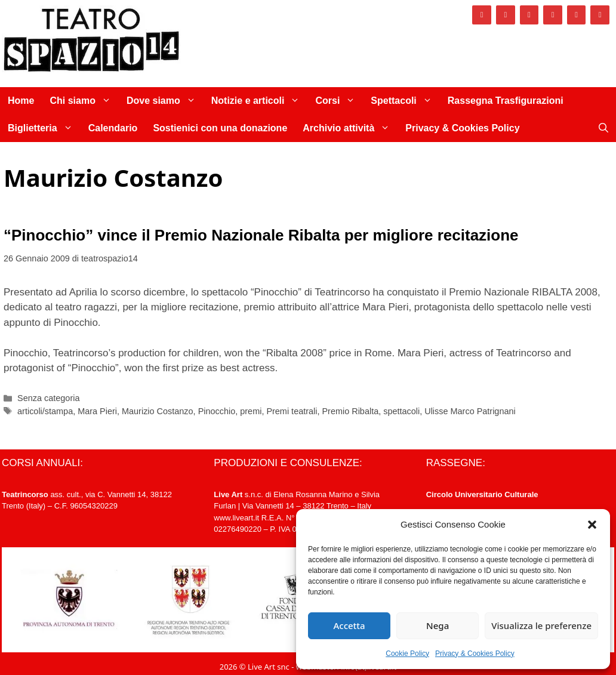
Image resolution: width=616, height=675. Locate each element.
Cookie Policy (407, 654)
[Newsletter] (600, 15)
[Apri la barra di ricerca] (603, 128)
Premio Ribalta (350, 411)
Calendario (113, 128)
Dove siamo (165, 101)
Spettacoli (405, 101)
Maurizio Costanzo (158, 411)
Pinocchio (217, 411)
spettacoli (401, 411)
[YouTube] (577, 15)
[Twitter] (529, 15)
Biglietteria (44, 128)
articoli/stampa (45, 411)
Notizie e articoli (260, 101)
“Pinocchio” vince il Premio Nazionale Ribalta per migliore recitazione (261, 235)
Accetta (349, 625)
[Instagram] (506, 15)
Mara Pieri (97, 411)
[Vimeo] (553, 15)
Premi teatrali (292, 411)
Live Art (228, 494)
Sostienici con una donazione (220, 128)
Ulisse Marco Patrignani (470, 411)
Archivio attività (350, 128)
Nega (438, 625)
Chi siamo (84, 101)
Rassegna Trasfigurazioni (506, 101)
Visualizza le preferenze (541, 625)
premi (251, 411)
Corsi (339, 101)
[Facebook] (482, 15)
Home (21, 101)
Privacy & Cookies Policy (475, 654)
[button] (592, 525)
